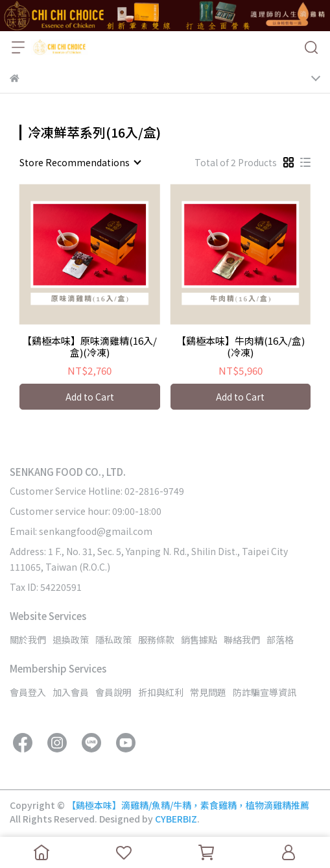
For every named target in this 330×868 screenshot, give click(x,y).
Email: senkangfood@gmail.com (81, 531)
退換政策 (71, 639)
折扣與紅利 (161, 692)
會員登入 (28, 692)
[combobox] (80, 162)
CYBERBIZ (176, 819)
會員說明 (113, 692)
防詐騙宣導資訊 (265, 692)
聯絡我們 (242, 639)
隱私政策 (113, 639)
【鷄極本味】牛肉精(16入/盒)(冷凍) (241, 347)
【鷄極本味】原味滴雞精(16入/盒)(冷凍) (89, 347)
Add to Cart (90, 397)
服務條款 (156, 639)
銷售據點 (199, 639)
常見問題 (208, 692)
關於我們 (28, 639)
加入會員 (71, 692)
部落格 (280, 639)
